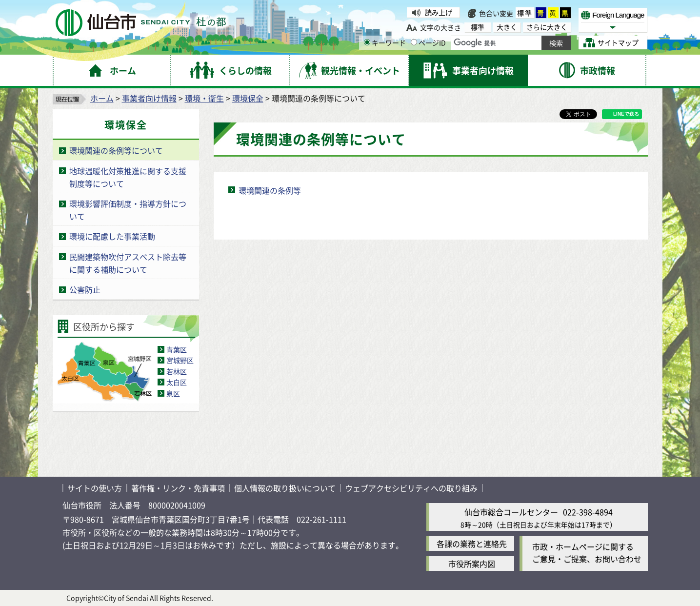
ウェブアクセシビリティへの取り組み (411, 488)
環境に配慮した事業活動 (112, 236)
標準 (525, 13)
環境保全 (248, 98)
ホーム (102, 98)
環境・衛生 (204, 98)
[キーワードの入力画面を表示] (367, 42)
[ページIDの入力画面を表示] (414, 42)
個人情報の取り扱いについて (285, 488)
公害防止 (85, 289)
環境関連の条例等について (116, 150)
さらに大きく (547, 27)
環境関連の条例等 (270, 190)
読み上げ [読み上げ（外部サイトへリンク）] (439, 12)
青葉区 (177, 349)
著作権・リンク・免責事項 (178, 488)
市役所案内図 (472, 564)
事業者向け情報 (149, 98)
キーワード (385, 42)
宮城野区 (180, 360)
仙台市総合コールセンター (511, 512)
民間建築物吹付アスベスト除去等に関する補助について (128, 263)
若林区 (177, 371)
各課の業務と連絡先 (472, 544)
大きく (507, 27)
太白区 (177, 382)
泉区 (173, 393)
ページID (428, 42)
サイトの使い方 (95, 488)
